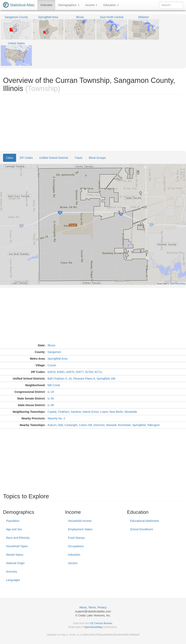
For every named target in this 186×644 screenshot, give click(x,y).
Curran (52, 365)
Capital (52, 412)
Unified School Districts (54, 158)
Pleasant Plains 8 (84, 379)
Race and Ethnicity (18, 538)
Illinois (51, 345)
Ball (60, 425)
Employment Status (80, 529)
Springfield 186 (106, 379)
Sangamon (54, 352)
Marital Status (15, 555)
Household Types (17, 546)
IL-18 (51, 392)
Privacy (102, 607)
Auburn (52, 425)
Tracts (79, 158)
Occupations (76, 546)
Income (91, 5)
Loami (104, 412)
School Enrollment (142, 529)
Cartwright (71, 425)
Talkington (153, 425)
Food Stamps (76, 538)
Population (13, 521)
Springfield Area (57, 359)
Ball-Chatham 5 (57, 379)
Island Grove (90, 412)
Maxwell (111, 425)
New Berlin (116, 412)
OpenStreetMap (93, 627)
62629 (51, 372)
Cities (10, 158)
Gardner (76, 412)
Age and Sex (14, 529)
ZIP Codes (26, 158)
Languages (13, 580)
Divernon (99, 425)
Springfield (139, 425)
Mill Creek (54, 385)
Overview (46, 5)
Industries (74, 555)
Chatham (64, 412)
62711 (99, 372)
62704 (89, 372)
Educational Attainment (144, 521)
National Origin (15, 563)
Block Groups (97, 158)
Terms (92, 607)
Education (111, 5)
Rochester (124, 425)
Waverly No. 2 (56, 418)
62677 (80, 372)
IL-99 (51, 405)
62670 (70, 372)
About (83, 607)
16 (70, 379)
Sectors (73, 563)
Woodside (131, 412)
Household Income (80, 521)
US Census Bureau (101, 623)
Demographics (69, 5)
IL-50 (51, 398)
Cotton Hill (85, 425)
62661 (61, 372)
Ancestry (11, 572)
